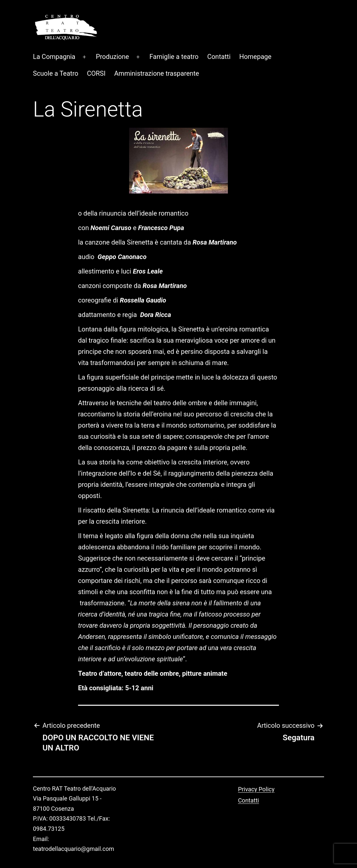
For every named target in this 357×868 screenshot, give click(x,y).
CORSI (96, 52)
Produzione (112, 35)
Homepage (255, 35)
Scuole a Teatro (56, 52)
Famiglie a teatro (174, 35)
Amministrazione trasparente (157, 52)
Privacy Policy (256, 767)
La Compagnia (54, 35)
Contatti (219, 35)
